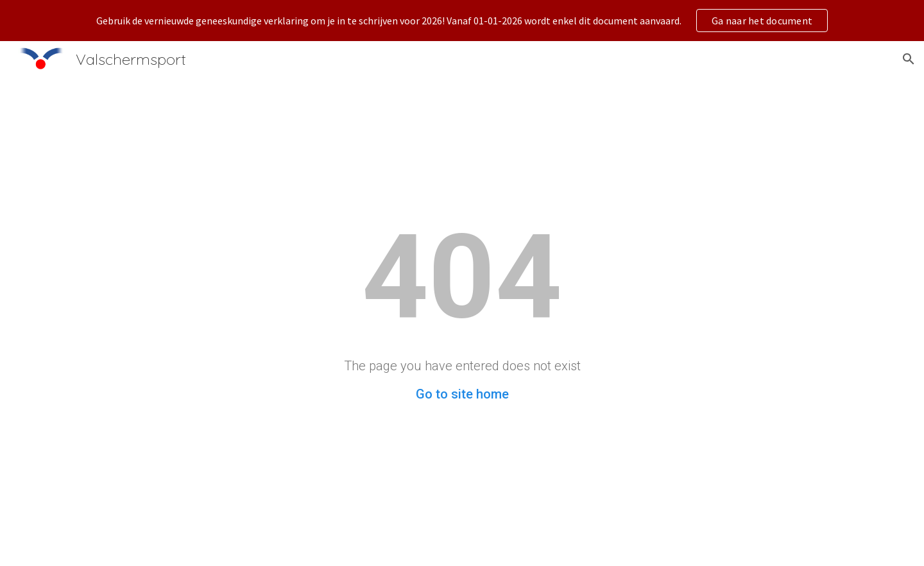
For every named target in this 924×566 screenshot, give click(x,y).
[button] (909, 59)
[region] (462, 21)
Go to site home (462, 394)
